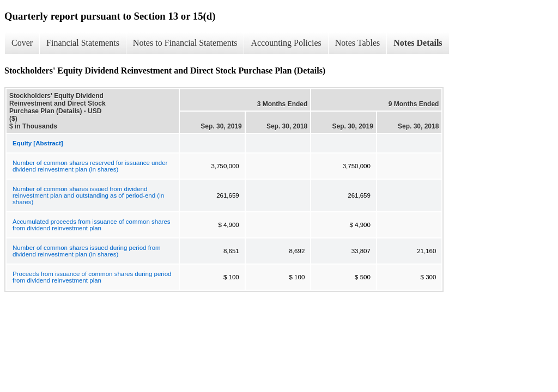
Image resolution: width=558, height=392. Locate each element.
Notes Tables (358, 43)
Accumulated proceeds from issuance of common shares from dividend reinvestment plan (92, 225)
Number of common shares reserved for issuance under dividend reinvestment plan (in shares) (90, 166)
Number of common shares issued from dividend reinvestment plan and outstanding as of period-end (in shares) (88, 195)
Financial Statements (83, 43)
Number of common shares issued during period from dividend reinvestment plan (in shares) (87, 251)
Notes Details (418, 43)
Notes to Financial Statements (185, 43)
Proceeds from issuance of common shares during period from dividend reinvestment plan (92, 277)
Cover (22, 43)
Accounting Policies (286, 43)
